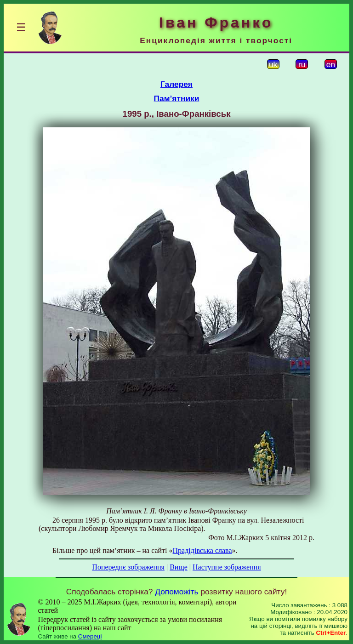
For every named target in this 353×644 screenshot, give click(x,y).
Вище (179, 567)
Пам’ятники (177, 98)
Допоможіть (176, 592)
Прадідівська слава (202, 550)
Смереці (90, 636)
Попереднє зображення (128, 567)
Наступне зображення (227, 567)
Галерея (176, 84)
